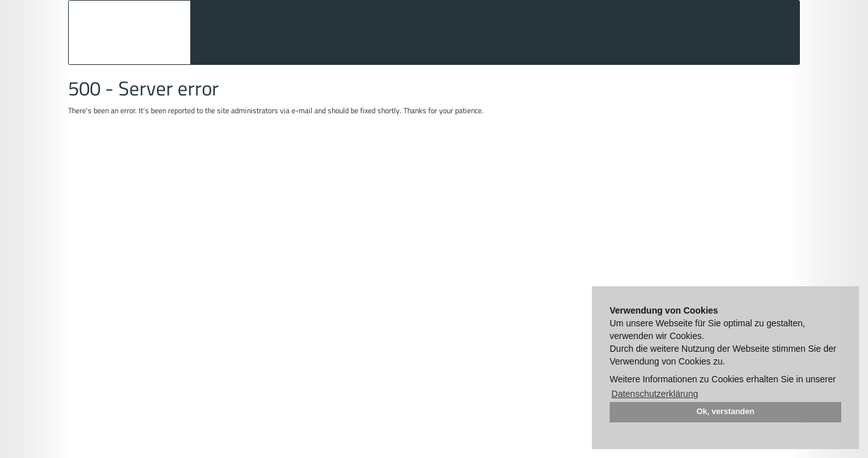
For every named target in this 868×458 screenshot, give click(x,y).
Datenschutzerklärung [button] (655, 394)
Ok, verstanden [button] (726, 412)
